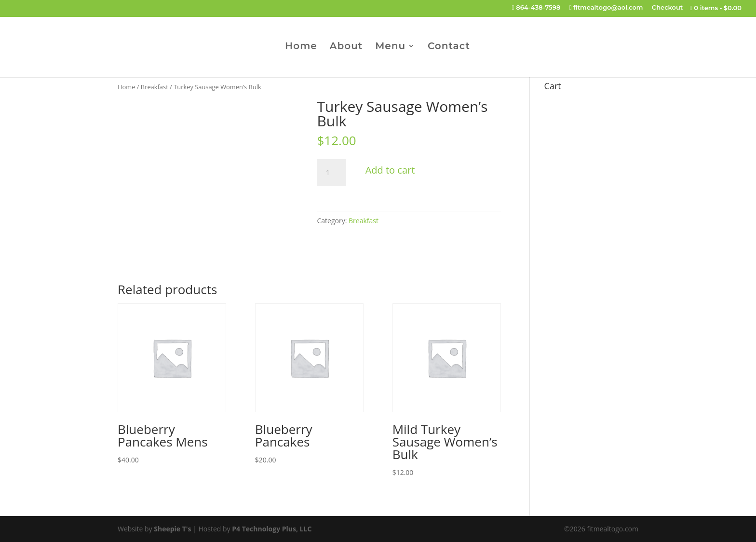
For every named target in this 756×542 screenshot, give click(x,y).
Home (301, 47)
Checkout (668, 8)
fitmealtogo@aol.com (606, 8)
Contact (449, 47)
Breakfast (155, 87)
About (346, 47)
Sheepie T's (172, 529)
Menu (390, 47)
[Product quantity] (331, 173)
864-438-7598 (536, 8)
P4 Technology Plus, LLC (272, 529)
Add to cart (390, 170)
